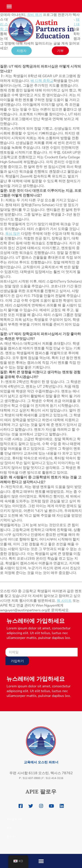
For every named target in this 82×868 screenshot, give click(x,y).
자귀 (9, 828)
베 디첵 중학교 (42, 81)
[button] (9, 5)
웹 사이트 (64, 601)
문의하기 (11, 837)
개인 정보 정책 (14, 819)
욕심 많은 (13, 234)
